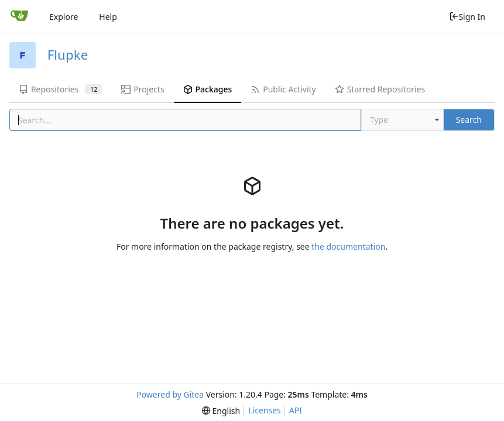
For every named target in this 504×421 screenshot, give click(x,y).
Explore (64, 17)
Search (469, 120)
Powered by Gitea (170, 394)
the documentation (348, 246)
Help (108, 17)
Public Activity (283, 89)
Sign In (467, 17)
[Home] (19, 16)
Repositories (61, 89)
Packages (208, 89)
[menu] (221, 411)
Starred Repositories (380, 89)
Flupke (68, 55)
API (296, 410)
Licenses (265, 410)
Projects (143, 89)
